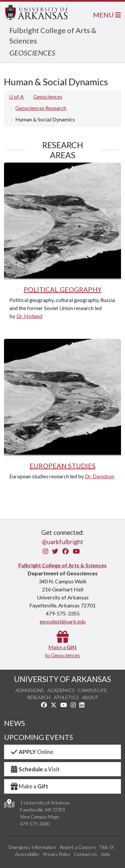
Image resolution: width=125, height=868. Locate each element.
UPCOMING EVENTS (38, 737)
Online (31, 752)
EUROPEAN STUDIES (63, 466)
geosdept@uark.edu (63, 621)
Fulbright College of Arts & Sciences (62, 565)
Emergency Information (32, 847)
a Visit (35, 769)
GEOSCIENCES (32, 53)
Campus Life (92, 690)
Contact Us (85, 854)
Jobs (105, 854)
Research (39, 697)
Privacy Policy (57, 854)
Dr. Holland (29, 316)
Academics (61, 690)
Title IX (106, 847)
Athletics (66, 697)
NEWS (14, 723)
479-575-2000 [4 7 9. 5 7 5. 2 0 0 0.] (35, 824)
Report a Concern (78, 847)
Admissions (29, 690)
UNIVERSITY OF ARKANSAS (62, 679)
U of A (16, 97)
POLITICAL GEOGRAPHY (63, 289)
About (90, 697)
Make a (29, 786)
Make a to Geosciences (62, 647)
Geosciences (48, 97)
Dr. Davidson (100, 476)
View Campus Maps (40, 817)
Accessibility (27, 854)
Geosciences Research (41, 108)
